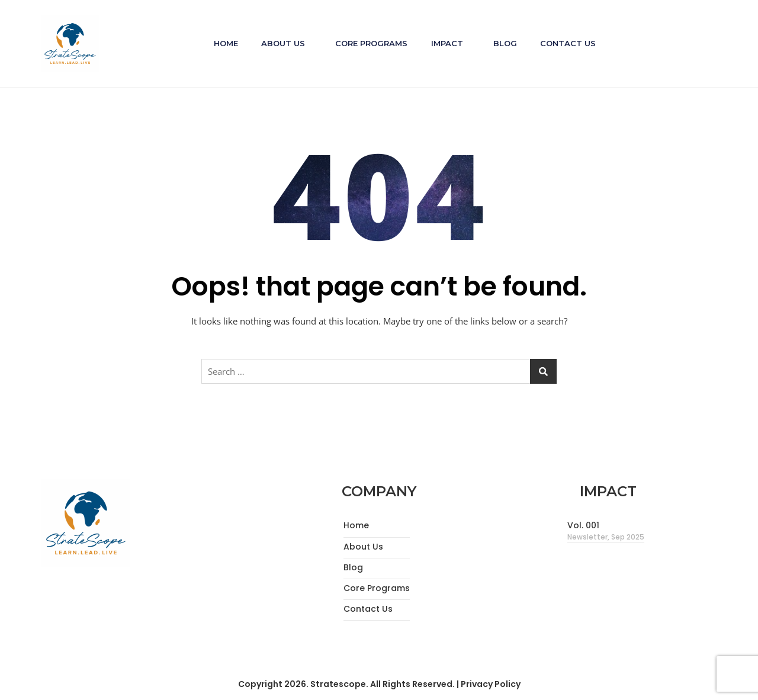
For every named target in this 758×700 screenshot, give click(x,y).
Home (225, 43)
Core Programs (371, 43)
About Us (282, 43)
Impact (447, 43)
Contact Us (569, 43)
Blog (506, 43)
